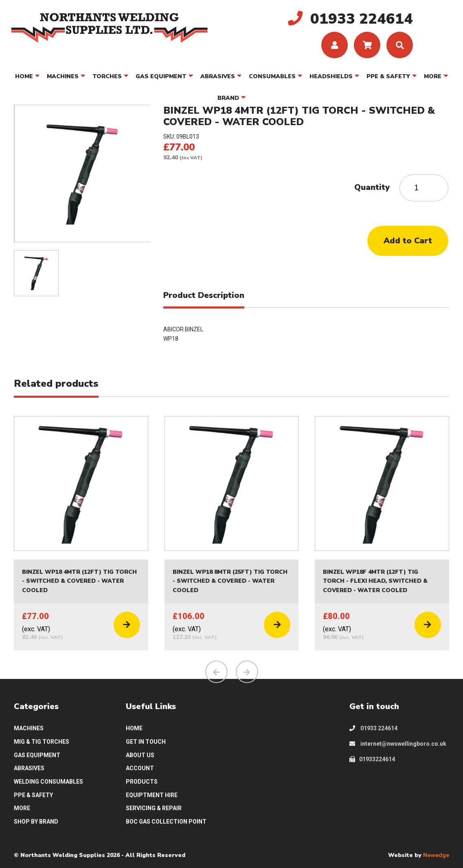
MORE (433, 76)
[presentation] (216, 672)
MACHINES (63, 76)
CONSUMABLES (272, 76)
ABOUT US (140, 755)
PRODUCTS (142, 782)
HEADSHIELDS (331, 76)
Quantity (372, 187)
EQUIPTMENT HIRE (152, 795)
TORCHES (107, 76)
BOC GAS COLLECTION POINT (166, 822)
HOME (24, 76)
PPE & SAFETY (388, 76)
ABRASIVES (218, 76)
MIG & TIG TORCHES (42, 742)
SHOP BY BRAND (36, 822)
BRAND (228, 98)
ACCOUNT (140, 769)
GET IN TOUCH (146, 742)
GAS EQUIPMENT (161, 76)
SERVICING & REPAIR (154, 808)
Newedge (436, 855)
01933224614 (372, 759)
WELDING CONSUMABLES (48, 782)
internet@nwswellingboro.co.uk (398, 744)
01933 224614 (373, 729)
